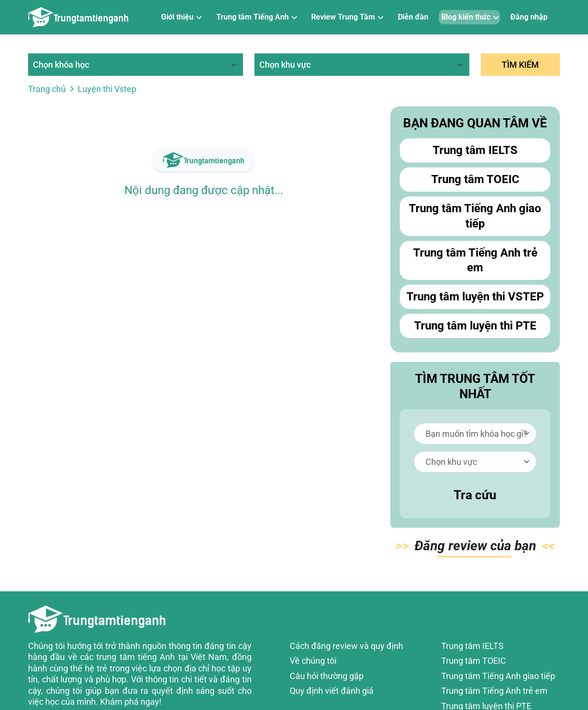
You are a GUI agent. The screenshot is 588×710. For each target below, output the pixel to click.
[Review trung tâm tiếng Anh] (78, 17)
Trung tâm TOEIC (475, 179)
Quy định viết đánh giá (332, 691)
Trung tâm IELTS (475, 150)
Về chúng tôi (313, 661)
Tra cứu (475, 495)
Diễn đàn (413, 17)
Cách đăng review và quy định (346, 646)
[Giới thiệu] (181, 17)
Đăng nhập (529, 17)
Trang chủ (47, 89)
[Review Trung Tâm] (347, 17)
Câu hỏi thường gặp (327, 676)
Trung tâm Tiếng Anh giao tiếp (475, 216)
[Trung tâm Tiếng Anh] (256, 17)
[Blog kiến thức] (470, 17)
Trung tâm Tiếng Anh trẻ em (475, 260)
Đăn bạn (475, 548)
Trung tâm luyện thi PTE (475, 326)
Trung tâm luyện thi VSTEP (475, 297)
